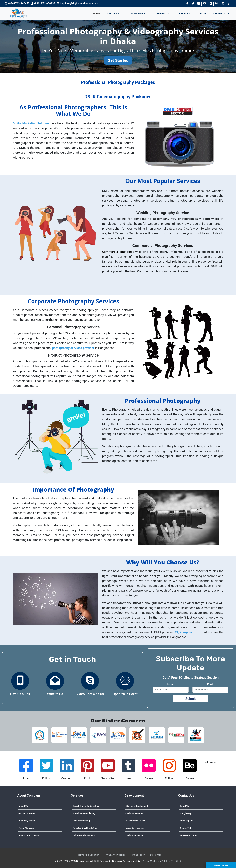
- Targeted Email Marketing (84, 828)
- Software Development (137, 806)
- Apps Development (135, 828)
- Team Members (26, 828)
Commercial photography (121, 252)
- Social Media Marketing (83, 813)
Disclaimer (156, 855)
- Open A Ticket (186, 828)
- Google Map (185, 813)
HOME (96, 14)
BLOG (203, 14)
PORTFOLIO (164, 14)
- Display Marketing (81, 821)
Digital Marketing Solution (31, 123)
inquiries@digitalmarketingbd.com (78, 3)
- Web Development (134, 813)
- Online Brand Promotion (83, 835)
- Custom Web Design (135, 821)
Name (171, 685)
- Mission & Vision (26, 813)
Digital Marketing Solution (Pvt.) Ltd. (162, 861)
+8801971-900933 (43, 3)
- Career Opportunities (28, 835)
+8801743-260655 (17, 3)
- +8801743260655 (188, 835)
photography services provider (73, 348)
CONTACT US (221, 14)
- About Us (23, 806)
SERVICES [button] (113, 14)
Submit (191, 699)
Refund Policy (138, 855)
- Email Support (186, 821)
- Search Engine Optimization (85, 806)
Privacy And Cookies (115, 855)
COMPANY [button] (184, 14)
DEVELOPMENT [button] (138, 14)
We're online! (224, 865)
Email (210, 685)
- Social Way (185, 806)
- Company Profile (26, 821)
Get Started (118, 60)
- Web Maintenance (134, 835)
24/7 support (184, 632)
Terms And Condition (88, 855)
